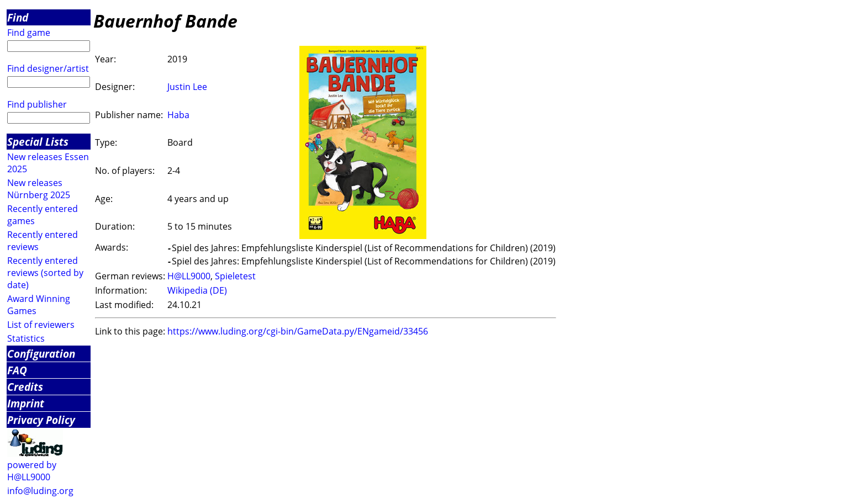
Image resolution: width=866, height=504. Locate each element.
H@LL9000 (189, 276)
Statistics (26, 338)
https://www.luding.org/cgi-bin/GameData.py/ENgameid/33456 (298, 331)
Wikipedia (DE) (197, 290)
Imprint (26, 403)
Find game (29, 33)
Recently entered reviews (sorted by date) (45, 273)
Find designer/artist (48, 68)
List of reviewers (41, 325)
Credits (25, 387)
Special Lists (38, 142)
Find (18, 17)
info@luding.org (40, 491)
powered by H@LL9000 (32, 471)
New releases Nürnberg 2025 (39, 189)
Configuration (41, 354)
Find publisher (37, 104)
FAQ (17, 370)
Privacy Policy (41, 420)
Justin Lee (187, 87)
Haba (178, 115)
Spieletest (235, 276)
